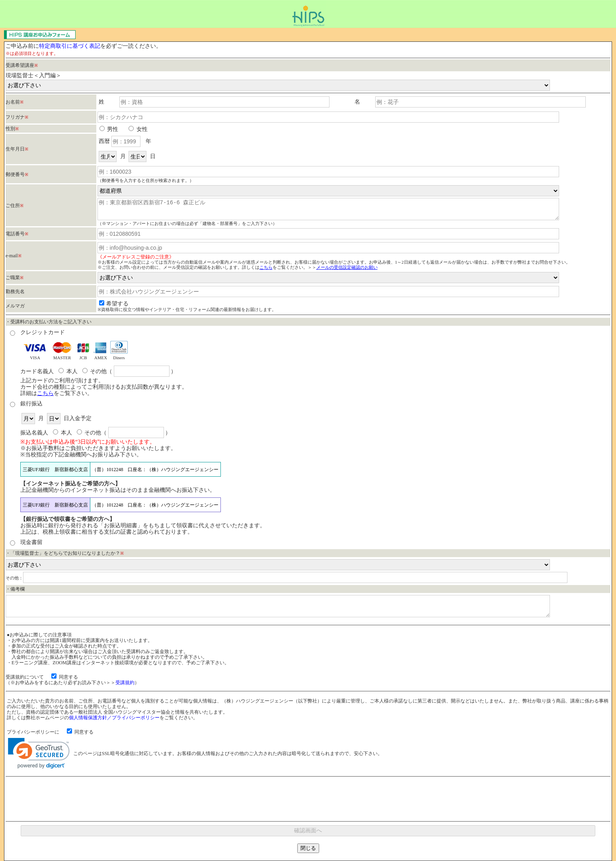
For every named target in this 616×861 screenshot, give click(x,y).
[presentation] (308, 799)
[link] (39, 753)
